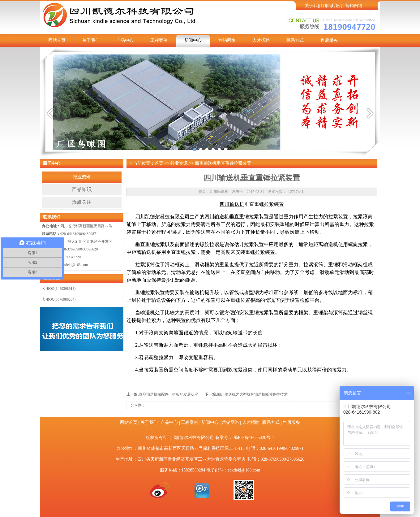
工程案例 (159, 40)
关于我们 (313, 6)
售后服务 (329, 40)
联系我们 (334, 6)
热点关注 (82, 202)
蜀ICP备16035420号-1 (254, 438)
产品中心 (125, 40)
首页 (159, 163)
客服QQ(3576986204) (59, 299)
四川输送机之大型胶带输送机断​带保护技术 (252, 394)
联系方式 (295, 40)
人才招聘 (261, 40)
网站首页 (57, 40)
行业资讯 (82, 177)
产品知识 (82, 189)
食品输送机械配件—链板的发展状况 (169, 394)
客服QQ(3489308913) (59, 289)
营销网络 (354, 6)
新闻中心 (193, 40)
